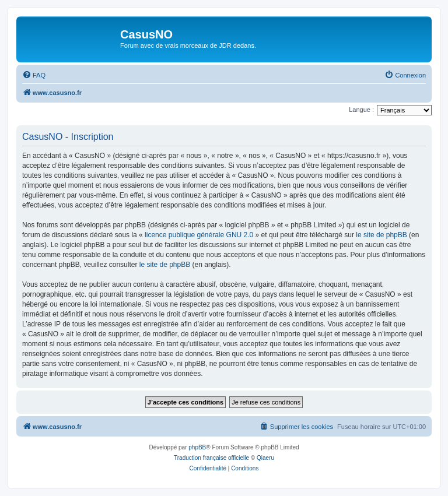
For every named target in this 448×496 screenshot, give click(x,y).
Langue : (361, 110)
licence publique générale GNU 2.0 (199, 235)
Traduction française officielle (211, 458)
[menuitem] (34, 75)
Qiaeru (265, 458)
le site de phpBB (381, 235)
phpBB (197, 447)
